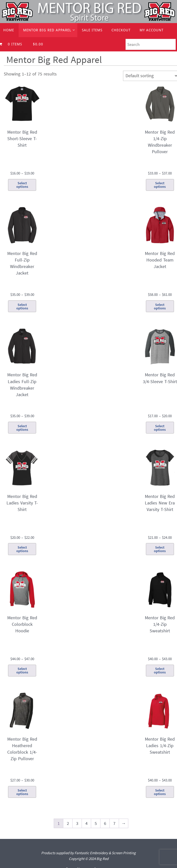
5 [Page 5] (96, 823)
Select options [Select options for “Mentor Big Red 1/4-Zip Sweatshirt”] (160, 670)
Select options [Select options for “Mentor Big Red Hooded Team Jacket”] (160, 306)
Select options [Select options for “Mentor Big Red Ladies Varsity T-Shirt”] (22, 549)
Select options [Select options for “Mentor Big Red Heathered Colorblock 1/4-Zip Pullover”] (22, 792)
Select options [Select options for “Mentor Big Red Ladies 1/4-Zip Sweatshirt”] (160, 792)
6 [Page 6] (105, 823)
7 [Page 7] (114, 823)
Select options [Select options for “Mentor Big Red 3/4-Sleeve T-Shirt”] (160, 428)
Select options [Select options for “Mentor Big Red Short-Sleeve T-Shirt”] (22, 185)
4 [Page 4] (86, 823)
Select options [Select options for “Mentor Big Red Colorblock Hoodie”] (22, 670)
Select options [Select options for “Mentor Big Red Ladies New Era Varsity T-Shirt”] (160, 549)
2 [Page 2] (68, 823)
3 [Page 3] (77, 823)
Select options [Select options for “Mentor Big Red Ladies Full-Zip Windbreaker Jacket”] (22, 428)
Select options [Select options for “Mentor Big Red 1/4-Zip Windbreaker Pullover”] (160, 185)
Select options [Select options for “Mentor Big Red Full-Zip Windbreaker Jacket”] (22, 306)
